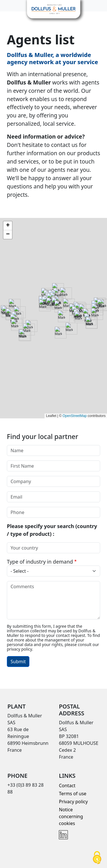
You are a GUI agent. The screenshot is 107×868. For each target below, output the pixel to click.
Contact (67, 786)
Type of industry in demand (40, 562)
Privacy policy (73, 802)
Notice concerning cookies (71, 816)
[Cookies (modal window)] (97, 858)
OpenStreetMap (75, 416)
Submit (18, 662)
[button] (8, 226)
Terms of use (72, 794)
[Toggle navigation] (8, 6)
